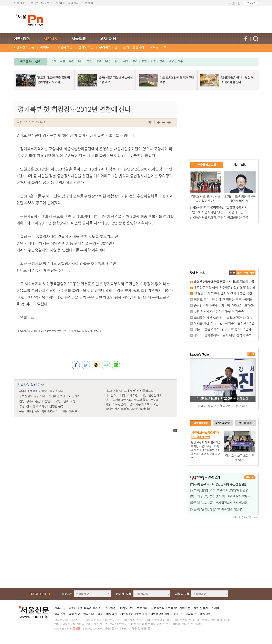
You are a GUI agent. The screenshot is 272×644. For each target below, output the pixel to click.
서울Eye (33, 3)
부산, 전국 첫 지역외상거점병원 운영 (42, 406)
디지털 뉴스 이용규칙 (198, 614)
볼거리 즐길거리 (134, 47)
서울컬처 (88, 3)
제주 (180, 61)
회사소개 (60, 614)
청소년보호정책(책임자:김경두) (163, 614)
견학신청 (142, 608)
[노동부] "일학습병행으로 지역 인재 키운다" (216, 509)
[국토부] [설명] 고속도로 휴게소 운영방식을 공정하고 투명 (225, 490)
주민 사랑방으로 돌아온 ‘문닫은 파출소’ (219, 311)
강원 (144, 61)
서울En (60, 3)
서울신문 (19, 3)
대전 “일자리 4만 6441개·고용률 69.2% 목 (132, 400)
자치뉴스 (46, 47)
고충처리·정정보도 (179, 608)
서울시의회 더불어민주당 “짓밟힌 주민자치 (220, 207)
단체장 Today (26, 47)
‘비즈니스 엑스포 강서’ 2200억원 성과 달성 (223, 399)
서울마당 (111, 608)
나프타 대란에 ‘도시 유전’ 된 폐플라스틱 (129, 391)
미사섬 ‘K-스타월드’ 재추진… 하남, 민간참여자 (134, 395)
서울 (63, 61)
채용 (100, 614)
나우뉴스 (47, 3)
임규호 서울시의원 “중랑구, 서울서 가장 (218, 212)
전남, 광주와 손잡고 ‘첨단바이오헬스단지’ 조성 (47, 401)
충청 (153, 61)
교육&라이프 (158, 47)
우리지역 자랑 (108, 47)
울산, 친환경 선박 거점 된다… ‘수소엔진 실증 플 (48, 412)
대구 (81, 61)
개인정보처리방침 (131, 614)
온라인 (91, 608)
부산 (72, 61)
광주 (99, 61)
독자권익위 (158, 608)
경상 (171, 61)
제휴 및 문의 (201, 608)
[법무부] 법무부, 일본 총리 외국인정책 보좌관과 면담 (221, 496)
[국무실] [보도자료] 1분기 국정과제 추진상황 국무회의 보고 (225, 503)
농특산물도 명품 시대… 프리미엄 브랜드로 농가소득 (51, 396)
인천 (90, 61)
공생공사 (73, 3)
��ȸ (252, 273)
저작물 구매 (127, 608)
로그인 (236, 3)
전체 (54, 61)
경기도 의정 (86, 47)
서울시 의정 (65, 47)
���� (233, 273)
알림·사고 (74, 614)
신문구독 (60, 608)
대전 (108, 61)
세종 (126, 61)
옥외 (99, 608)
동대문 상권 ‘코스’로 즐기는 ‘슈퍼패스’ (128, 409)
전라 (162, 61)
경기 (135, 61)
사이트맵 (217, 608)
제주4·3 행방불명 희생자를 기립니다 (42, 391)
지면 (83, 608)
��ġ (239, 273)
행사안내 (89, 614)
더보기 (250, 477)
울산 (117, 61)
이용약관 (111, 614)
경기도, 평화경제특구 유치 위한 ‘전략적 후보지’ (225, 335)
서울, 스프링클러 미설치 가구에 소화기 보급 (132, 404)
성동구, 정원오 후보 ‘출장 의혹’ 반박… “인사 (223, 329)
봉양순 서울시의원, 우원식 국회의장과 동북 (220, 218)
